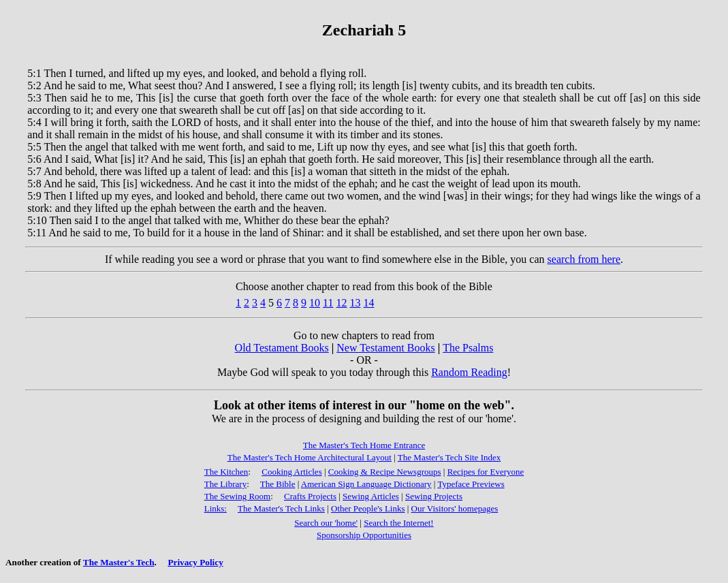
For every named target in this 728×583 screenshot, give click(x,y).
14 (369, 303)
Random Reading (469, 372)
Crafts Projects (310, 496)
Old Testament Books (282, 348)
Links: (216, 508)
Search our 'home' (326, 523)
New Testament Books (385, 348)
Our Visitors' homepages (455, 508)
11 (328, 303)
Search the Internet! (399, 523)
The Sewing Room (238, 496)
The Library (225, 484)
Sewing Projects (434, 496)
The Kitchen (226, 472)
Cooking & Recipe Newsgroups (385, 472)
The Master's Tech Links (281, 508)
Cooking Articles (291, 472)
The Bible (278, 484)
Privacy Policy (195, 562)
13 (355, 303)
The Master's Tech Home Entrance (364, 445)
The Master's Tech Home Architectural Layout (310, 457)
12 (342, 303)
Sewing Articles (371, 496)
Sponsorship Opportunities (364, 535)
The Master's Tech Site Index (449, 457)
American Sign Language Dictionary (366, 484)
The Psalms (468, 348)
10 (315, 303)
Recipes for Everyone (486, 472)
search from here (584, 259)
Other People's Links (368, 508)
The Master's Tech (119, 562)
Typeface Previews (471, 484)
